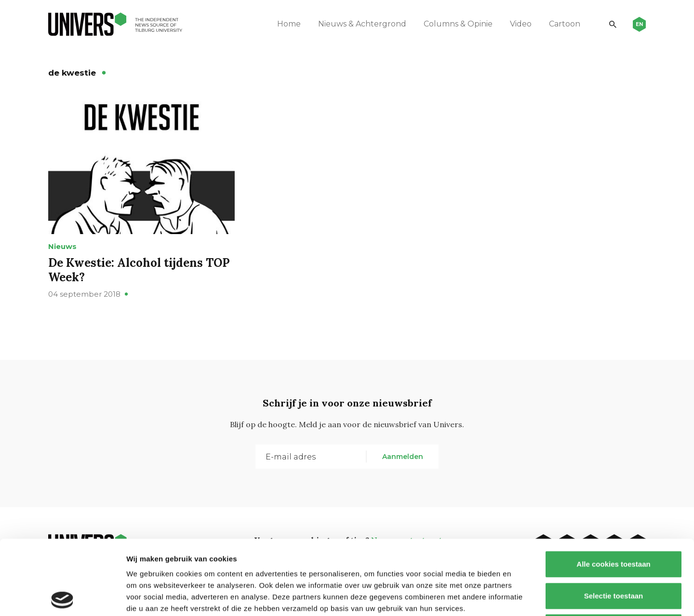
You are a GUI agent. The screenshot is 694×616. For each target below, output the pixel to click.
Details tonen (521, 597)
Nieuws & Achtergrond (362, 24)
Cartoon (565, 24)
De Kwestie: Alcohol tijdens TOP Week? (139, 270)
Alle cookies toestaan (613, 490)
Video (521, 24)
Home (289, 24)
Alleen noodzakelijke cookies (614, 553)
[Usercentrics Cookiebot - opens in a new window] (62, 597)
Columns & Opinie (458, 24)
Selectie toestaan (614, 521)
